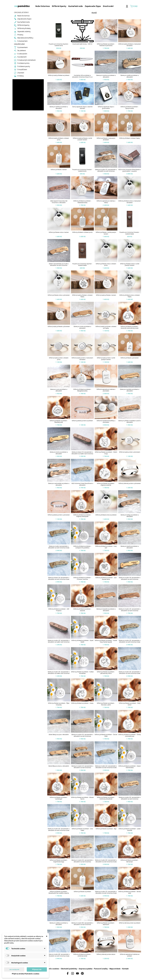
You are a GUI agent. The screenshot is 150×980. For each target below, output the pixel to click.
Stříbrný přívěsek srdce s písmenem (59, 295)
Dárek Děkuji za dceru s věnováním (59, 766)
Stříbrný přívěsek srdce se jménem (106, 515)
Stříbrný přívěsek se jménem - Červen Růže (106, 735)
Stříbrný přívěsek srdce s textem (59, 232)
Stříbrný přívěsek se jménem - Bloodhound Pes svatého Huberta (59, 892)
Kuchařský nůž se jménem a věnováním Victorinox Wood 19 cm (82, 76)
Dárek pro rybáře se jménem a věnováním (130, 76)
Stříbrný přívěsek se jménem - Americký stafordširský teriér (130, 327)
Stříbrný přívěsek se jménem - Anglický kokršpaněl (82, 516)
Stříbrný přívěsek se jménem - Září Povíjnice (59, 610)
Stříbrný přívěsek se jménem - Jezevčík (82, 610)
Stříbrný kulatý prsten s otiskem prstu (59, 359)
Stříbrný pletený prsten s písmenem (59, 515)
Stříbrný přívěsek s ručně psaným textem (106, 233)
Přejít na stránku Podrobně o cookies (26, 974)
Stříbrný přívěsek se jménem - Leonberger (59, 798)
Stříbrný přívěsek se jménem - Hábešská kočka (82, 202)
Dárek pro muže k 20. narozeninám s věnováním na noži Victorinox (130, 610)
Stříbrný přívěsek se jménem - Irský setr (106, 547)
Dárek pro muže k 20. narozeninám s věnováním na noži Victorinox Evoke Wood (130, 642)
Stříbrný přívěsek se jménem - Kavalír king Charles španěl (106, 641)
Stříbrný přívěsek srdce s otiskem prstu (106, 265)
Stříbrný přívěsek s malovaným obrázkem (106, 139)
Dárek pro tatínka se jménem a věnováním (59, 108)
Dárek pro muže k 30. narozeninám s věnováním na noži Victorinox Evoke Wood (130, 673)
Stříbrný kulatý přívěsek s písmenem (59, 327)
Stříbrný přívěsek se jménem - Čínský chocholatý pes (130, 735)
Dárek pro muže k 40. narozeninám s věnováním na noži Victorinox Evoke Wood (106, 768)
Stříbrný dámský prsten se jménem (130, 923)
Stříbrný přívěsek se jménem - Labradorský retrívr (106, 673)
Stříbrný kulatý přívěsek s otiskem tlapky (82, 296)
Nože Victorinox (43, 6)
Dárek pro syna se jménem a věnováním (59, 390)
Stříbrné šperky (59, 6)
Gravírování (108, 6)
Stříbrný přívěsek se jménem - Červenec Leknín (106, 704)
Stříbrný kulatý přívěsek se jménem (59, 75)
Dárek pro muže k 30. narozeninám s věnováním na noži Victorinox (82, 735)
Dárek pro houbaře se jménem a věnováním (106, 610)
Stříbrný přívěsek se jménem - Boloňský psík (59, 422)
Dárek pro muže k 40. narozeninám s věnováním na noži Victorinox (82, 767)
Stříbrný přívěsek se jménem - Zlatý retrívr (130, 704)
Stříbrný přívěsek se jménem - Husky (82, 703)
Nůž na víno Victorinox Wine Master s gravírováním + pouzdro (130, 170)
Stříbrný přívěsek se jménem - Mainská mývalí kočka (106, 45)
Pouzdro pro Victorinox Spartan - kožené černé (59, 45)
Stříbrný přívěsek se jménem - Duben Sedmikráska (130, 767)
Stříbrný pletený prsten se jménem (82, 421)
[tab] (43, 6)
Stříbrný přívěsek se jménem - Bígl (106, 829)
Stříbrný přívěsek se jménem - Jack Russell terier (106, 578)
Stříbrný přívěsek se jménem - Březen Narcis (82, 798)
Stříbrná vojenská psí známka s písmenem (106, 390)
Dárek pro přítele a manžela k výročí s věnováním (130, 422)
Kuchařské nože (76, 6)
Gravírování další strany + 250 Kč (82, 44)
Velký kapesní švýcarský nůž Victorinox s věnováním (59, 202)
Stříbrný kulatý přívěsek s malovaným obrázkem (130, 45)
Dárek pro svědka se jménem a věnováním (59, 924)
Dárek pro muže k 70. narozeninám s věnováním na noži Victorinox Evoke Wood (106, 893)
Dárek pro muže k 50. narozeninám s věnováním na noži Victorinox (130, 798)
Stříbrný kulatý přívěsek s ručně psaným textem (82, 139)
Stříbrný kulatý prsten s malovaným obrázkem (82, 359)
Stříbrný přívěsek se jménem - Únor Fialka (82, 830)
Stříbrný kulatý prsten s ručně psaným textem (106, 359)
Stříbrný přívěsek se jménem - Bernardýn (130, 861)
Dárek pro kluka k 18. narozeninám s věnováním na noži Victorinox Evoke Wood (59, 579)
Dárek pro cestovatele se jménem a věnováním (59, 484)
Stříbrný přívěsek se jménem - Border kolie (130, 892)
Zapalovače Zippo (93, 6)
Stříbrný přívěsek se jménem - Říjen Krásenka (59, 704)
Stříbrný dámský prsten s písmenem (130, 483)
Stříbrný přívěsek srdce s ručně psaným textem (130, 265)
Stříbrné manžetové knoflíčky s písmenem (106, 422)
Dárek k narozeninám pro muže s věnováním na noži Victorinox (59, 265)
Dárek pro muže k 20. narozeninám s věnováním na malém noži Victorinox (59, 641)
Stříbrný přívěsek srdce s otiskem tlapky (130, 296)
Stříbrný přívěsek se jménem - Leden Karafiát (130, 830)
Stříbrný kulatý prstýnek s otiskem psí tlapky (106, 327)
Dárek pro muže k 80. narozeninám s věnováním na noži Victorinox (82, 924)
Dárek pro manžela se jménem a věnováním (130, 390)
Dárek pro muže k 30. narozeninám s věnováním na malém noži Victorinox (59, 673)
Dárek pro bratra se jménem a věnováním (59, 453)
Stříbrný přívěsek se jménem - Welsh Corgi (106, 453)
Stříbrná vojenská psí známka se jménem (130, 955)
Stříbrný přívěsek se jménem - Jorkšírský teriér (82, 955)
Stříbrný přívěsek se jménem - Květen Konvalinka (82, 673)
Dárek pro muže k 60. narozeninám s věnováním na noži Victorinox (82, 861)
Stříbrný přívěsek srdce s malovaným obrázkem (130, 202)
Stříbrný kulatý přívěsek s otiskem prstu (59, 139)
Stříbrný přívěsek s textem (59, 170)
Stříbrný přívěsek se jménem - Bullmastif (106, 924)
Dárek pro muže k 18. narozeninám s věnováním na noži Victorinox (130, 578)
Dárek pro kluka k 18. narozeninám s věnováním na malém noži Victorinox (82, 453)
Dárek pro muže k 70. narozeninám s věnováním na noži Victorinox (106, 170)
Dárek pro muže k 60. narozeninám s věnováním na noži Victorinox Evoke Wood (106, 862)
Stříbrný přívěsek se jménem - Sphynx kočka (130, 108)
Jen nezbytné (14, 969)
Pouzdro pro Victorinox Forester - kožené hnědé (130, 233)
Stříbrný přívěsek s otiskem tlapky (130, 138)
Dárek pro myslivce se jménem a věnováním (106, 76)
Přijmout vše (37, 969)
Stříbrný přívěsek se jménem (82, 892)
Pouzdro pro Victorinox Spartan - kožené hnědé (82, 265)
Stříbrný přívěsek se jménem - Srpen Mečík (82, 641)
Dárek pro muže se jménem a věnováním (82, 327)
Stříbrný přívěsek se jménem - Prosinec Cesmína (82, 578)
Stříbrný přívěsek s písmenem (130, 358)
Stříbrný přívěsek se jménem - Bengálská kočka (82, 390)
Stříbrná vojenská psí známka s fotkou (106, 202)
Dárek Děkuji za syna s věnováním (59, 735)
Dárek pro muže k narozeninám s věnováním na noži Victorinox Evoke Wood (59, 548)
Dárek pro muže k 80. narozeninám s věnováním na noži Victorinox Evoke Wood (59, 956)
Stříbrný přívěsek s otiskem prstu (82, 232)
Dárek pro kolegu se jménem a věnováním (130, 516)
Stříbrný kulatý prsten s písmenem (130, 452)
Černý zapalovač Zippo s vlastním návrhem (82, 108)
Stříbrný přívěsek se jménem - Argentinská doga (59, 861)
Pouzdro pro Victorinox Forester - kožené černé (82, 170)
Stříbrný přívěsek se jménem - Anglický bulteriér (106, 484)
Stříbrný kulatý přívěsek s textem (106, 295)
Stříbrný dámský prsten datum (106, 954)
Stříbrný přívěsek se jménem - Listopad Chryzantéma (82, 547)
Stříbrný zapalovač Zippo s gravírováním (106, 108)
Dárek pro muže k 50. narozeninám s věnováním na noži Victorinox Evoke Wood (59, 830)
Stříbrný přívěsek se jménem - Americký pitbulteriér (106, 798)
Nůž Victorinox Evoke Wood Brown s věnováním (82, 484)
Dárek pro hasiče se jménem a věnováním (130, 547)
